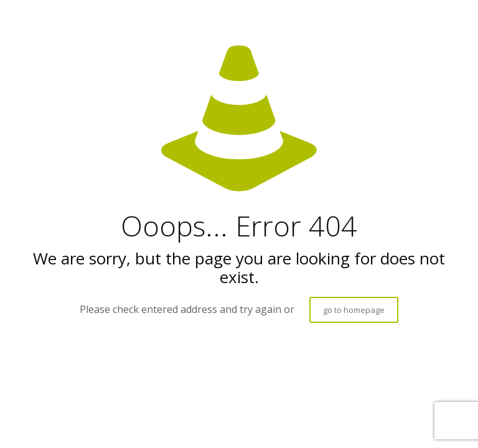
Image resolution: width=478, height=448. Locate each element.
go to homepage (354, 310)
